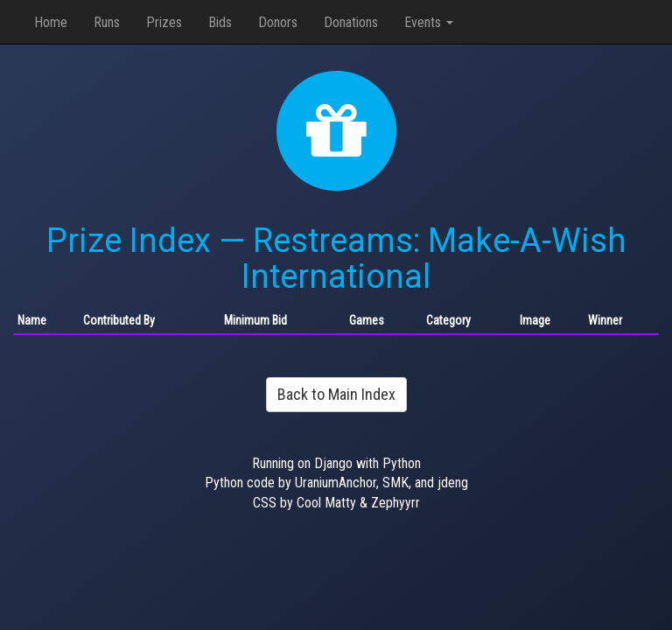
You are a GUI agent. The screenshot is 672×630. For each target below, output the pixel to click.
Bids (220, 22)
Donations (351, 22)
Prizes (164, 22)
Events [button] (429, 22)
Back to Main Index (336, 394)
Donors (278, 22)
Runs (107, 22)
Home (51, 22)
